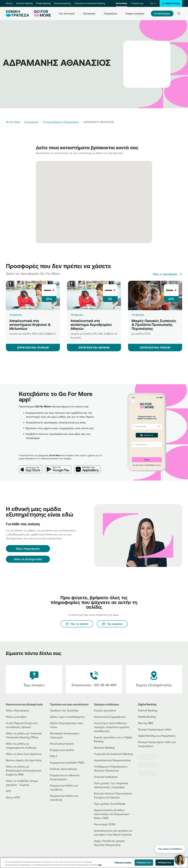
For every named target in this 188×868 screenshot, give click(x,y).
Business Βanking (104, 748)
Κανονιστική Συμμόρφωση (110, 717)
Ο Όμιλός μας (137, 3)
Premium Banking (24, 3)
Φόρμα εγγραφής (135, 14)
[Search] (179, 14)
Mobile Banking (147, 717)
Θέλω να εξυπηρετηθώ (28, 559)
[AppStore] (149, 757)
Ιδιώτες (9, 3)
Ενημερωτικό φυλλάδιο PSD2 (67, 763)
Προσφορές (89, 14)
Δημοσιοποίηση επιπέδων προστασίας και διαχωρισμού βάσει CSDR (112, 814)
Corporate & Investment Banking (90, 3)
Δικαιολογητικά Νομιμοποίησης (112, 760)
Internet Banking (148, 710)
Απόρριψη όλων (144, 862)
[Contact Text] (94, 679)
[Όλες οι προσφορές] (168, 274)
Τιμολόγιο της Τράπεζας (64, 710)
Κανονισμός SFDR (105, 824)
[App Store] (32, 467)
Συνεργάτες (32, 122)
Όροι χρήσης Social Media (110, 804)
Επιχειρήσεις (111, 14)
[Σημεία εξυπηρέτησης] (154, 679)
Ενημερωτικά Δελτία (62, 750)
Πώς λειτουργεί (67, 14)
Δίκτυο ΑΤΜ (13, 797)
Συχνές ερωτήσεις (105, 710)
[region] (94, 863)
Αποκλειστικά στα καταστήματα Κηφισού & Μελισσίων (30, 325)
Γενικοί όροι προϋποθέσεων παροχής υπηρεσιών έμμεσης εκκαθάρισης (112, 727)
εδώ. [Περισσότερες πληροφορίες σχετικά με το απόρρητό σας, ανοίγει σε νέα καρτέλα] (100, 865)
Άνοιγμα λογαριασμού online (155, 729)
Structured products (62, 744)
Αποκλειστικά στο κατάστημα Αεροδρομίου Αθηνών (91, 325)
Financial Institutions (106, 777)
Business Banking (62, 3)
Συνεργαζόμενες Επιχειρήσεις (61, 122)
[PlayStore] (149, 765)
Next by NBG (146, 723)
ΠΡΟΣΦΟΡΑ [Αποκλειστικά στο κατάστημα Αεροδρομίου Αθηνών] (77, 315)
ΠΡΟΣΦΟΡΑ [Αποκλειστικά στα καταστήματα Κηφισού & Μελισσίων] (16, 315)
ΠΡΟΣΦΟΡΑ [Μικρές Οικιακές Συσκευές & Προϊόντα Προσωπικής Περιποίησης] (138, 315)
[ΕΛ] (153, 3)
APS (8, 791)
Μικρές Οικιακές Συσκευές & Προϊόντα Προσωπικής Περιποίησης (154, 325)
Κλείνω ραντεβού (16, 717)
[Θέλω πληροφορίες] (28, 549)
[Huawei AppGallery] (89, 467)
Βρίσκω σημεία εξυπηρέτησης (24, 760)
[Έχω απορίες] (34, 679)
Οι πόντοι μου (162, 13)
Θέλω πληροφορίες (18, 710)
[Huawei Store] (149, 773)
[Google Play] (59, 467)
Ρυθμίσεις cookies (123, 862)
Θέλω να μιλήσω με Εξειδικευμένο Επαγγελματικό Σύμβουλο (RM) (24, 770)
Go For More (122, 3)
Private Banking (43, 3)
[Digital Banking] (171, 3)
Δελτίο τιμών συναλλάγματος (67, 717)
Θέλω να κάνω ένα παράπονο (24, 754)
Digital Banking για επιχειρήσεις (157, 736)
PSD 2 (54, 756)
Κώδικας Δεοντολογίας (64, 769)
